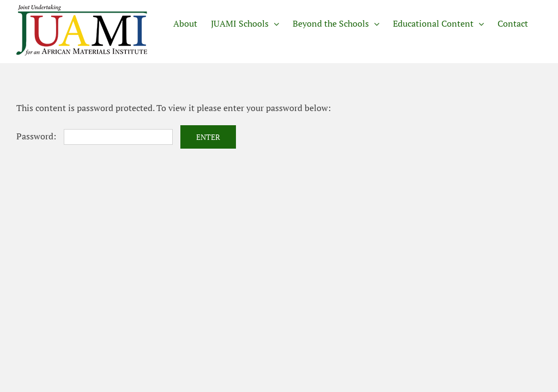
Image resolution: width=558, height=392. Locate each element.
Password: (95, 136)
